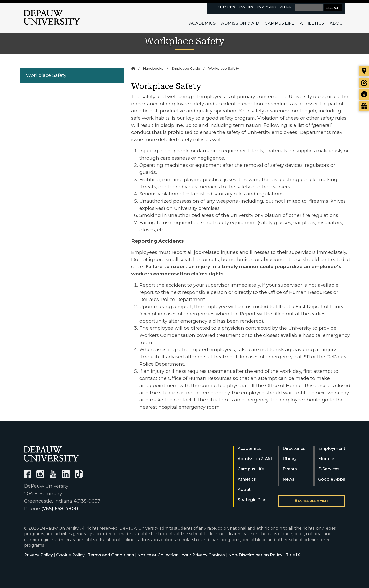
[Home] (133, 68)
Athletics (312, 23)
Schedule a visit (312, 501)
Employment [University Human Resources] (332, 448)
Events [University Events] (290, 469)
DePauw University (52, 17)
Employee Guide (186, 68)
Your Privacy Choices (203, 555)
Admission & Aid (240, 23)
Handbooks (153, 68)
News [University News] (289, 479)
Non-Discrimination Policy (255, 555)
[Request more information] (364, 95)
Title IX (293, 555)
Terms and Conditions (111, 555)
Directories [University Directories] (294, 448)
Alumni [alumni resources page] (286, 7)
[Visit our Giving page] (364, 106)
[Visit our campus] (364, 71)
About (337, 23)
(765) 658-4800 (60, 508)
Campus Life (279, 23)
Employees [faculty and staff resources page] (266, 7)
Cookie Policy (70, 555)
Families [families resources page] (246, 7)
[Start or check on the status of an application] (364, 83)
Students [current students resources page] (226, 7)
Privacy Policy (38, 555)
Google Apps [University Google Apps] (332, 479)
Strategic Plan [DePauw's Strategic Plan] (252, 500)
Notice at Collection (158, 555)
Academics (202, 23)
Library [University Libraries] (290, 459)
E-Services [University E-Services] (329, 469)
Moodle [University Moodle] (326, 459)
